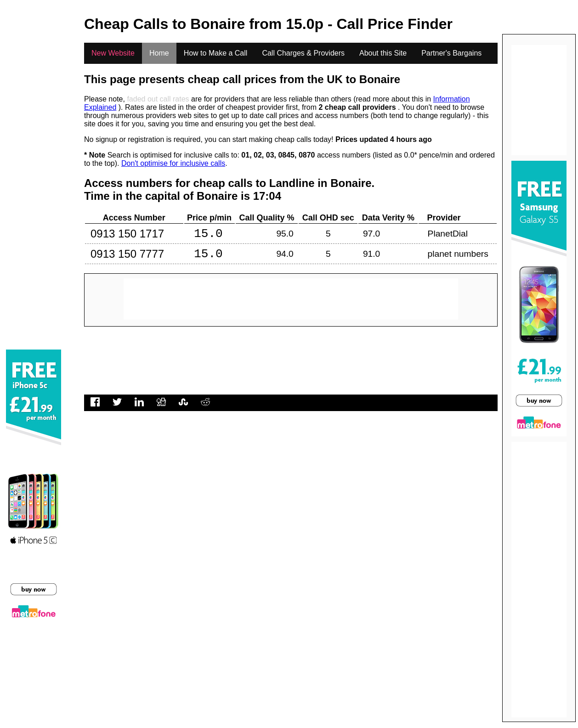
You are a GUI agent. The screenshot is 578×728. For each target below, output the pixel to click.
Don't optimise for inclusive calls (173, 163)
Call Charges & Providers (303, 53)
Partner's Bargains (451, 53)
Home (159, 53)
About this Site (383, 53)
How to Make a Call (216, 53)
